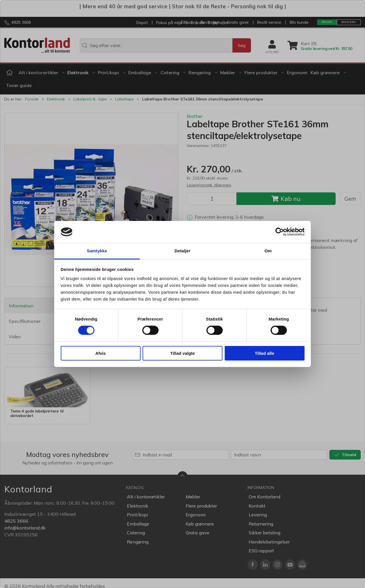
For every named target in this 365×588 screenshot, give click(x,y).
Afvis (101, 353)
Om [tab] (268, 251)
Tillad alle (264, 353)
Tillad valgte (182, 353)
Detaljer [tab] (182, 251)
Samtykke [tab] (97, 251)
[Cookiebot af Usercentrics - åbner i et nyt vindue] (280, 232)
